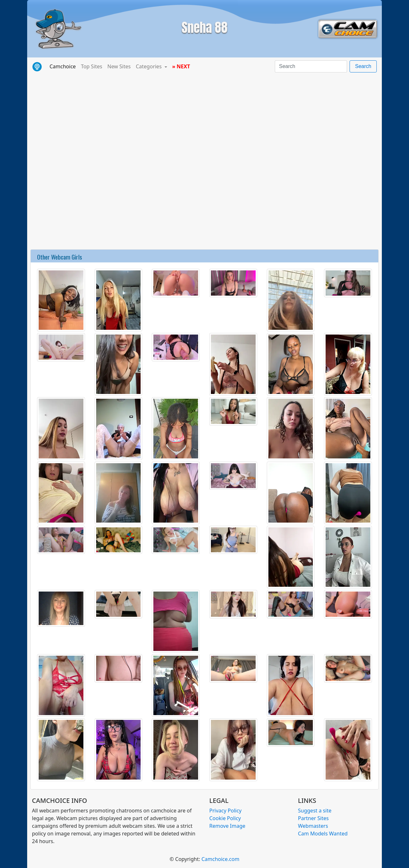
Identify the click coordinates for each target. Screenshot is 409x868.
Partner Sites (313, 818)
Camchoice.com (220, 859)
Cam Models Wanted (323, 834)
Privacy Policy (225, 811)
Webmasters (313, 826)
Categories (149, 66)
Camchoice (64, 66)
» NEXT (181, 66)
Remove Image (227, 826)
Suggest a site (315, 811)
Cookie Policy (225, 818)
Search (363, 66)
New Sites (119, 66)
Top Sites (92, 66)
